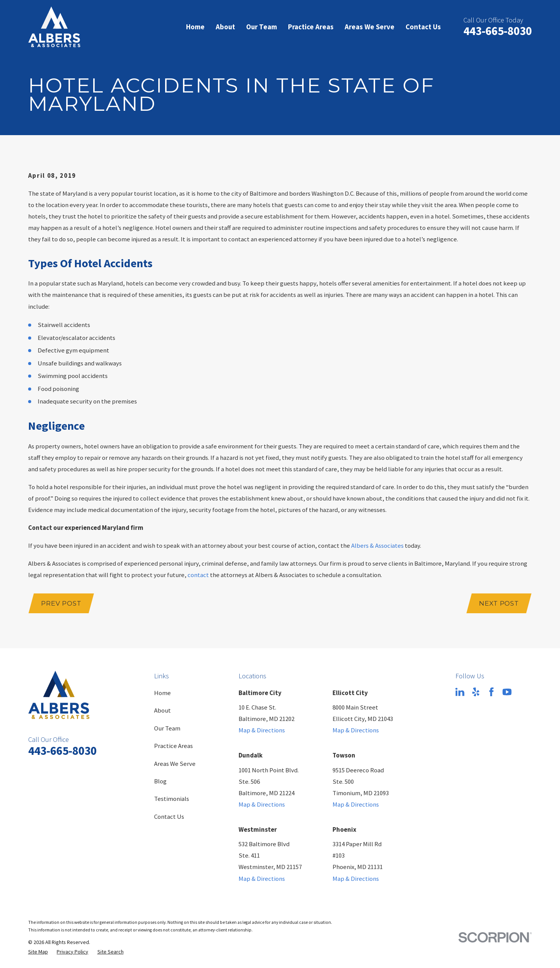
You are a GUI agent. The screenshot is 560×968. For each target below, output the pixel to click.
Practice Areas (173, 746)
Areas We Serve (175, 764)
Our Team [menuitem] (262, 27)
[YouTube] (507, 692)
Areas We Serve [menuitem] (370, 27)
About (162, 710)
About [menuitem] (225, 27)
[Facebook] (491, 692)
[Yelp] (476, 692)
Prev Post (61, 603)
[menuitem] (38, 952)
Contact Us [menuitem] (423, 27)
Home (162, 693)
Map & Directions (262, 730)
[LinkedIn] (460, 692)
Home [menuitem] (195, 27)
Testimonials (172, 799)
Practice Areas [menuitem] (311, 27)
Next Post (499, 603)
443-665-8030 (498, 31)
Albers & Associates (377, 546)
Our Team (167, 728)
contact (198, 575)
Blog (160, 781)
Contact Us (169, 817)
